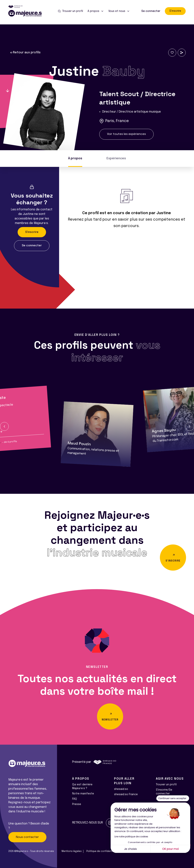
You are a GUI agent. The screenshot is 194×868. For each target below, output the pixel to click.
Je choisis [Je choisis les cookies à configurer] (130, 849)
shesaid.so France (126, 794)
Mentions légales (72, 851)
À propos (75, 158)
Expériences (116, 158)
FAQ (75, 799)
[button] (4, 426)
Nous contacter (27, 837)
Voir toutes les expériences (126, 134)
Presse (77, 804)
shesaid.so (121, 789)
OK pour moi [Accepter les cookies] (170, 849)
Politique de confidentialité (102, 851)
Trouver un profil (166, 785)
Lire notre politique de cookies (131, 836)
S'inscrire (175, 11)
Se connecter (151, 11)
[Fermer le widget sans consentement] (173, 798)
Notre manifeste (83, 794)
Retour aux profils (25, 53)
